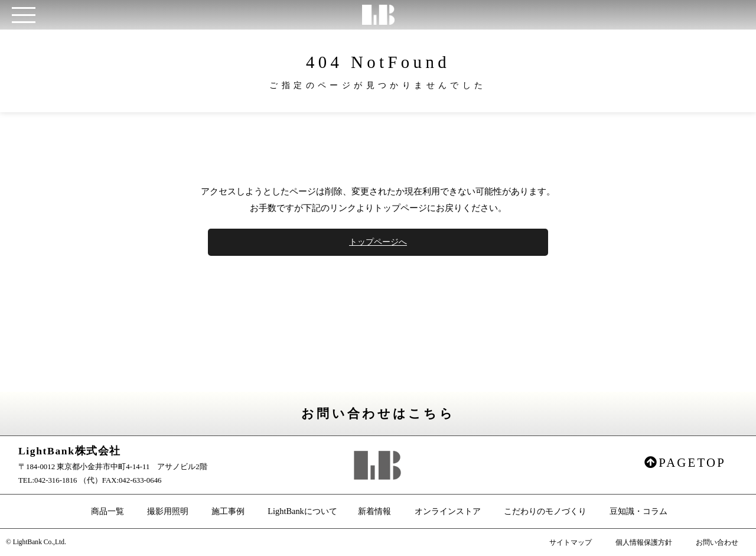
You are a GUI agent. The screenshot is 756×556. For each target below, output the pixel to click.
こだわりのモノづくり (545, 511)
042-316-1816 (56, 480)
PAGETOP (685, 462)
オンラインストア (448, 511)
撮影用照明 (168, 511)
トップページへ (378, 242)
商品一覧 (107, 511)
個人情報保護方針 (644, 542)
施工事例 (228, 511)
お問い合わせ (717, 542)
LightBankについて (302, 511)
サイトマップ (571, 542)
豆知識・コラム (638, 511)
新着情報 (374, 511)
